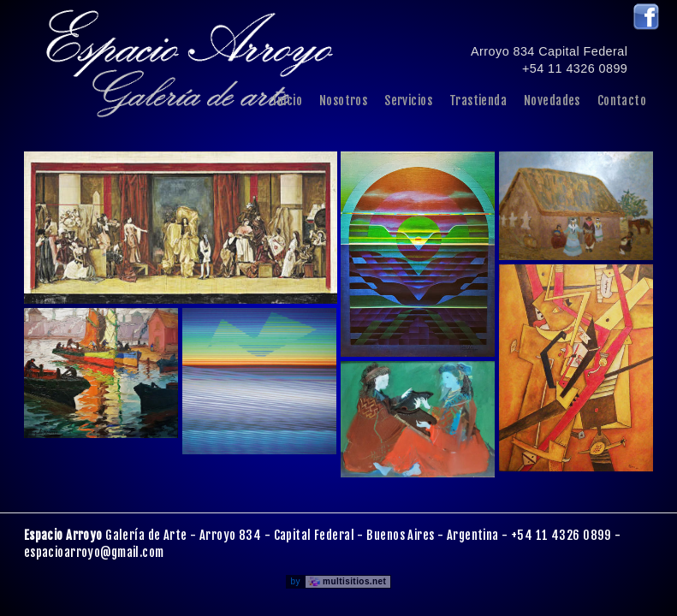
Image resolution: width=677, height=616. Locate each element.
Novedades (552, 101)
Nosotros (343, 101)
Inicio (288, 101)
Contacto (622, 101)
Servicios (408, 101)
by (341, 581)
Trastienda (478, 101)
